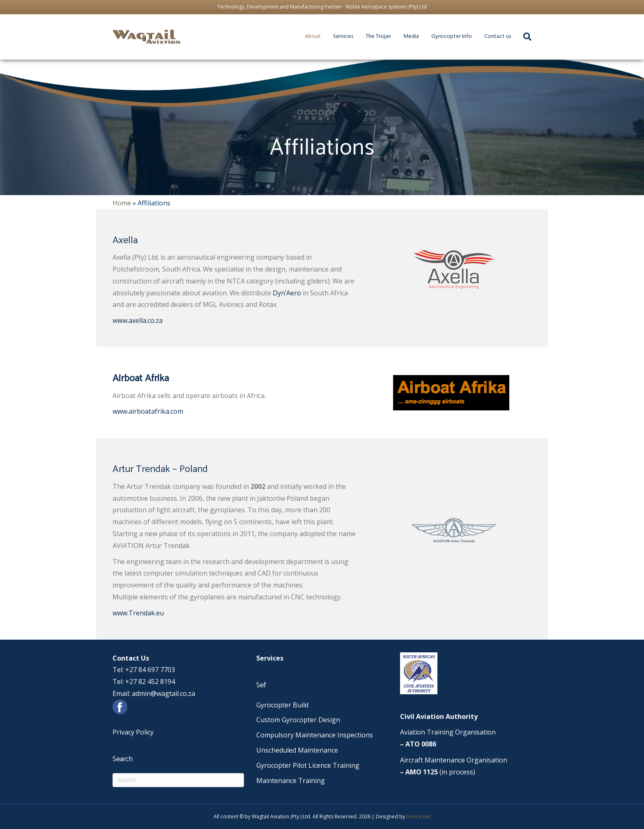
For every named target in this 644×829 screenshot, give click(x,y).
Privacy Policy (133, 732)
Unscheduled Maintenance (297, 750)
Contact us (519, 30)
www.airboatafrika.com (148, 411)
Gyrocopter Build (282, 705)
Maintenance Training (291, 781)
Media (426, 30)
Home (122, 203)
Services (350, 30)
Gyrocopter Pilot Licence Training (308, 765)
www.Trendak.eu (138, 613)
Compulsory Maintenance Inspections (315, 735)
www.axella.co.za (138, 320)
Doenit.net (418, 816)
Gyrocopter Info (469, 30)
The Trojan (390, 30)
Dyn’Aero (287, 293)
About (318, 30)
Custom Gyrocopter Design (298, 720)
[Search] (178, 780)
